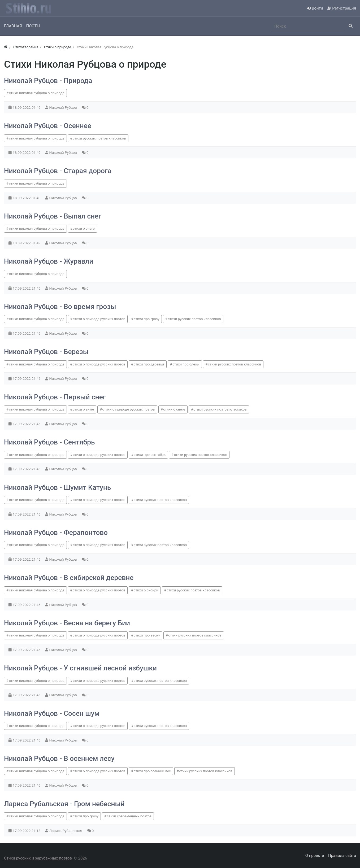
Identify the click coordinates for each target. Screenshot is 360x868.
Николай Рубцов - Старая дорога (58, 171)
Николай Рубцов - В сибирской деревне (69, 578)
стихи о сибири (146, 590)
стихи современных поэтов (129, 816)
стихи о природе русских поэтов (99, 319)
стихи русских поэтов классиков (99, 138)
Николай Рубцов (64, 107)
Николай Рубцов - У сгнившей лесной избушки (80, 668)
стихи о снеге (84, 228)
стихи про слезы (186, 364)
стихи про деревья (149, 364)
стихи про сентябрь (150, 455)
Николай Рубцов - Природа (48, 81)
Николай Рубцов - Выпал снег (53, 216)
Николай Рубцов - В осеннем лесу (59, 758)
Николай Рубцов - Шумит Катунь (57, 487)
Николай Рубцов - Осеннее (48, 126)
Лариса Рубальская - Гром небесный (64, 804)
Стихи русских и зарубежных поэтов (38, 858)
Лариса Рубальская (66, 831)
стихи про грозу (147, 319)
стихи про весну (147, 635)
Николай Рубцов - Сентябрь (49, 442)
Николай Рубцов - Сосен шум (52, 713)
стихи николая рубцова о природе (37, 93)
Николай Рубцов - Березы (46, 352)
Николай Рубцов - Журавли (49, 261)
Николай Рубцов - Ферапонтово (56, 533)
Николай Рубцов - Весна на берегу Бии (67, 623)
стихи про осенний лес (152, 771)
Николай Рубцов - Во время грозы (60, 307)
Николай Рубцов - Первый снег (55, 397)
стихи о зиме (83, 409)
